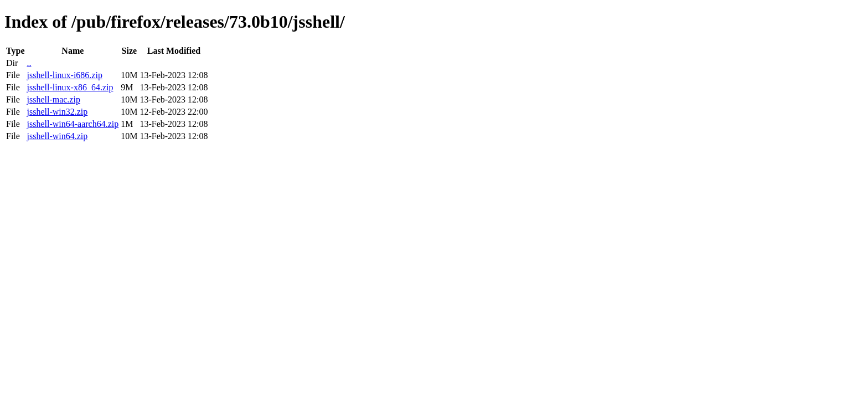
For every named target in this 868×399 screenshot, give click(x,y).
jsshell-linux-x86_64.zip (70, 87)
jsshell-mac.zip (53, 99)
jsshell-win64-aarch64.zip (73, 124)
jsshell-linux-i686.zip (64, 75)
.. (29, 63)
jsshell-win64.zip (57, 136)
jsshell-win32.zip (57, 112)
